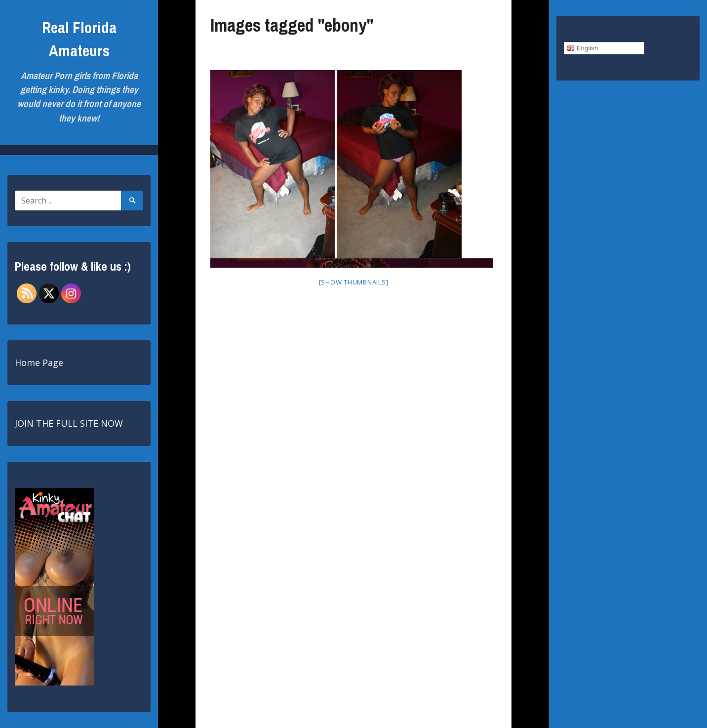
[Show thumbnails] (354, 282)
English (582, 48)
